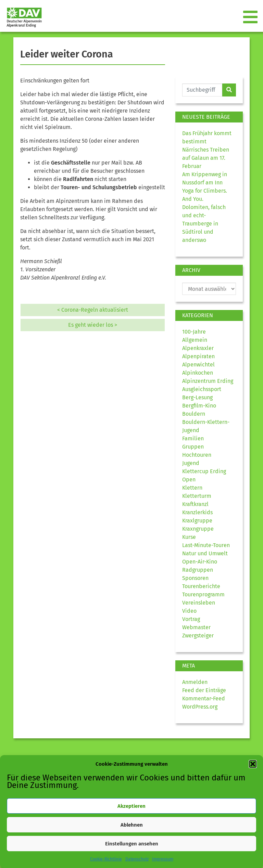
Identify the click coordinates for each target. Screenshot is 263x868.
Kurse (189, 537)
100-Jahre (194, 332)
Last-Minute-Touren (206, 545)
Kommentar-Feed (204, 698)
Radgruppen (198, 570)
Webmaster (196, 627)
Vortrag (191, 619)
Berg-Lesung (197, 397)
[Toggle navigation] (251, 17)
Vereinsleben (199, 603)
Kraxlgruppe (197, 521)
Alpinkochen (198, 373)
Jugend (191, 463)
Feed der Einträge (204, 690)
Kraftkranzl (195, 504)
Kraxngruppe (198, 529)
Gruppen (193, 447)
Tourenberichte (201, 586)
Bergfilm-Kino (199, 406)
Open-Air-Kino (200, 562)
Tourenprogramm (203, 594)
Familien (193, 438)
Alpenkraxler (198, 348)
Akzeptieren (131, 806)
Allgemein (195, 340)
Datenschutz (137, 859)
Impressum (163, 859)
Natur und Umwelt (205, 553)
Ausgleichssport (202, 389)
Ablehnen (132, 825)
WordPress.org (200, 707)
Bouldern (194, 414)
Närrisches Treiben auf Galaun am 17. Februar (206, 158)
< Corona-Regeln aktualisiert (93, 310)
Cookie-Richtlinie (106, 859)
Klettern (192, 488)
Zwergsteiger (198, 636)
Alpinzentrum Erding (208, 381)
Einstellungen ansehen (132, 844)
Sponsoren (195, 578)
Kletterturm (197, 496)
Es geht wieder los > (93, 325)
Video (189, 611)
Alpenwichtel (198, 365)
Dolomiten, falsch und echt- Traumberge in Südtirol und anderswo (204, 224)
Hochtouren (197, 455)
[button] (253, 764)
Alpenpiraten (198, 356)
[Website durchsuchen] (202, 90)
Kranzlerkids (197, 512)
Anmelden (195, 682)
